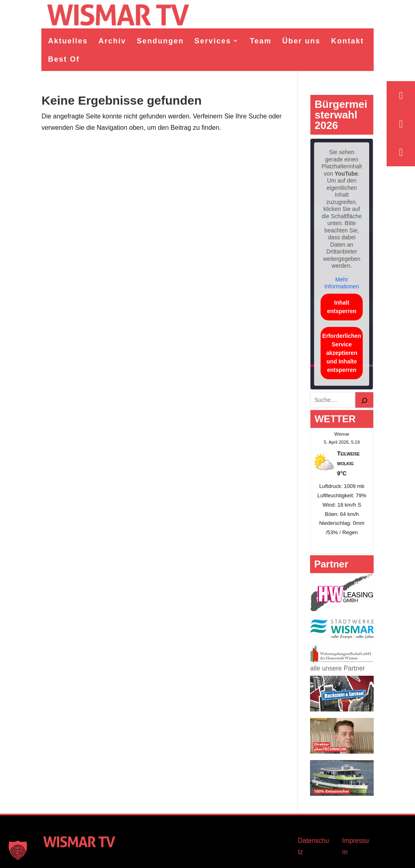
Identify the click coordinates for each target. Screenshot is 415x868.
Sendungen (160, 41)
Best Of (64, 59)
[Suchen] (364, 400)
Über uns (302, 41)
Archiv (112, 41)
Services (213, 41)
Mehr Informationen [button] (342, 283)
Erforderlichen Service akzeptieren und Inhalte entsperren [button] (342, 353)
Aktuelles (68, 41)
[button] (18, 850)
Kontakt (348, 41)
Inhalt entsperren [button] (342, 307)
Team (261, 41)
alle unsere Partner (337, 668)
